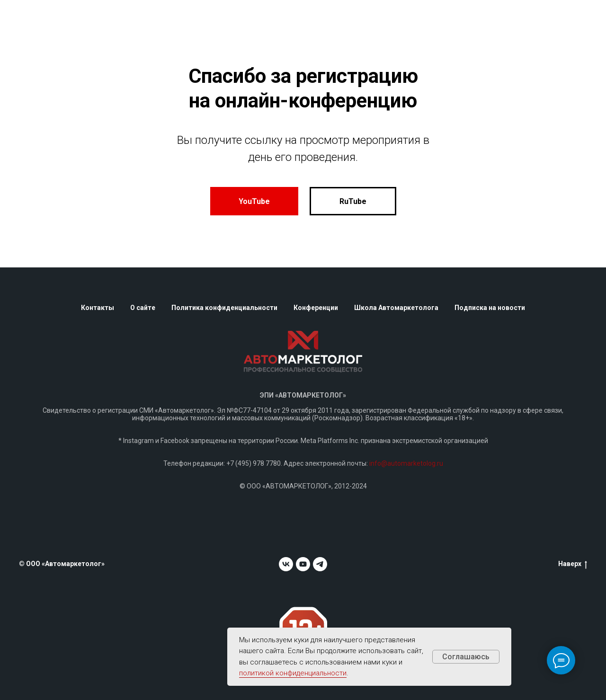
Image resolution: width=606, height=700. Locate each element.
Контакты (98, 308)
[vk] (286, 564)
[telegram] (320, 564)
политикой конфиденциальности (293, 673)
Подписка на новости (490, 308)
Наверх (573, 564)
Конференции (316, 308)
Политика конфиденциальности (224, 308)
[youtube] (303, 564)
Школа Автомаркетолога (396, 308)
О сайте (143, 308)
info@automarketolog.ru (406, 463)
